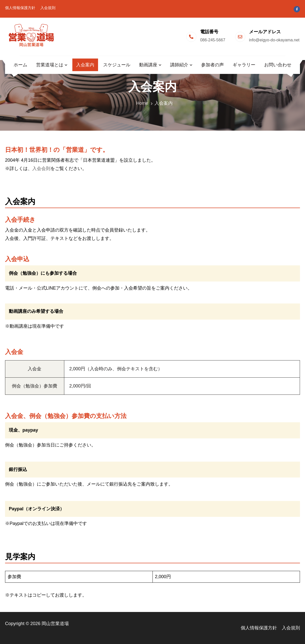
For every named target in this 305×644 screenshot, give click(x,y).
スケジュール (117, 65)
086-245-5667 (213, 40)
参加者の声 (212, 65)
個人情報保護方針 (20, 8)
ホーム (20, 65)
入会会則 (41, 169)
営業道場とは (50, 65)
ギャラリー (244, 65)
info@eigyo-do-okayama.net (274, 40)
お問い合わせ (278, 65)
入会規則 (48, 8)
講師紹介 (179, 65)
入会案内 (85, 65)
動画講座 (148, 65)
